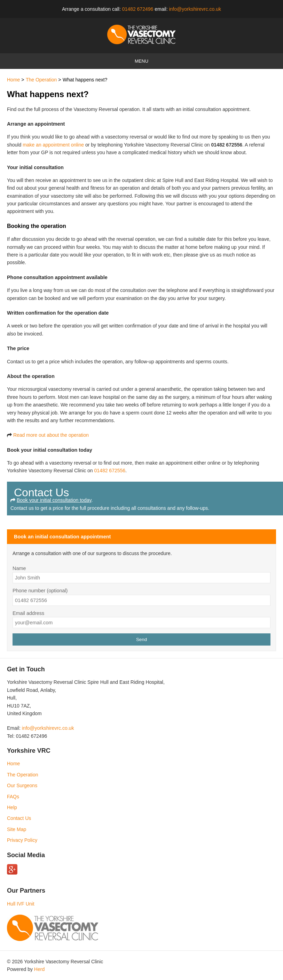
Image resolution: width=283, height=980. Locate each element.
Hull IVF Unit (21, 904)
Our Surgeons (22, 785)
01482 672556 (110, 471)
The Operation (41, 80)
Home (13, 80)
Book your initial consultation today (54, 500)
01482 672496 (138, 9)
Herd (39, 969)
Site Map (17, 829)
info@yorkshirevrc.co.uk (195, 9)
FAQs (13, 797)
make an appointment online (53, 145)
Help (12, 807)
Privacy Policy (22, 840)
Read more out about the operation (51, 435)
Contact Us (19, 818)
